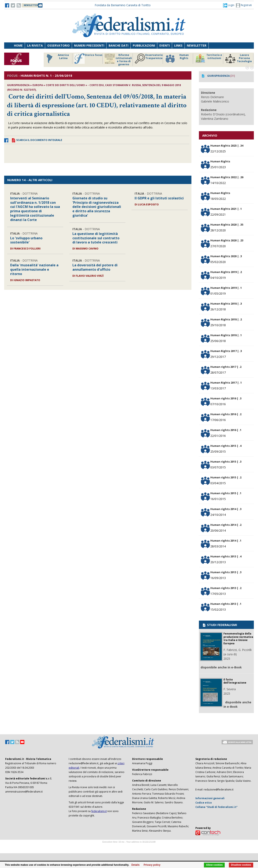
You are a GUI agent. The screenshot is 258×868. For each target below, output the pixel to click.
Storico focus (88, 59)
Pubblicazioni (144, 45)
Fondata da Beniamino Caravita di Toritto (123, 5)
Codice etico (204, 803)
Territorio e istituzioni (208, 59)
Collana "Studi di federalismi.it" (216, 807)
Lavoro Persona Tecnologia (238, 59)
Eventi (165, 45)
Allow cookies (214, 865)
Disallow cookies (241, 865)
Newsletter (197, 45)
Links (178, 45)
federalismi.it (99, 811)
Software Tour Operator (129, 847)
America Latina (56, 59)
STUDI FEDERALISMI (220, 625)
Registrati (244, 5)
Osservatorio (58, 45)
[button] (229, 5)
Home (18, 45)
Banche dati (118, 45)
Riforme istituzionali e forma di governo (118, 60)
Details (136, 865)
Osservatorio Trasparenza (149, 59)
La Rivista (35, 45)
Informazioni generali (210, 798)
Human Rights (177, 59)
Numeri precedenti (89, 45)
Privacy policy (152, 865)
